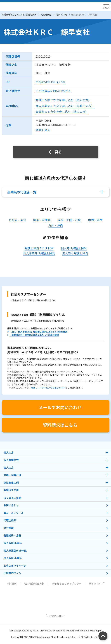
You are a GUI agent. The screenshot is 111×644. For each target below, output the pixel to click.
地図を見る (43, 130)
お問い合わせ (11, 505)
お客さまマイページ (15, 566)
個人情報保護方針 (34, 583)
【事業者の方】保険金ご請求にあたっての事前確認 (34, 335)
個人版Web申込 (13, 543)
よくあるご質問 (12, 498)
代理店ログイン (12, 573)
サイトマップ (96, 583)
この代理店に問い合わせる (53, 91)
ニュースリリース (13, 513)
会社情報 (9, 528)
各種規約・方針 (12, 535)
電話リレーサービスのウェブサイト (48, 388)
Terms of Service (87, 630)
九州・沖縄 (61, 14)
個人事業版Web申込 (15, 550)
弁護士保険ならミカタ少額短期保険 (19, 14)
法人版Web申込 (13, 558)
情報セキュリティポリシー (67, 583)
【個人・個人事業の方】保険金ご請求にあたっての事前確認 (38, 332)
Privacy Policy (67, 630)
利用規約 (12, 583)
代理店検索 (46, 14)
